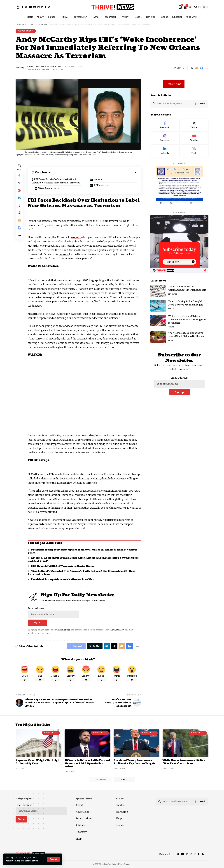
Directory (81, 832)
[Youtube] (194, 137)
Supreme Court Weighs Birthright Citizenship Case (38, 762)
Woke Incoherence (49, 188)
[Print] (201, 68)
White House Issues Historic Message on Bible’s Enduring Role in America (187, 319)
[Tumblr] (46, 7)
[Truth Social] (194, 150)
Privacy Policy (13, 861)
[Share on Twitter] (192, 68)
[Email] (197, 68)
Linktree (121, 805)
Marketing (122, 812)
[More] (206, 68)
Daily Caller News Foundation (45, 66)
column (64, 254)
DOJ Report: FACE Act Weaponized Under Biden (62, 566)
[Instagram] (38, 7)
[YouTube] (30, 7)
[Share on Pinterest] (19, 191)
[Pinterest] (35, 7)
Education (173, 293)
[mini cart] (181, 7)
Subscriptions (84, 819)
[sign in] (18, 7)
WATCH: (99, 180)
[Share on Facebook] (187, 68)
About (79, 805)
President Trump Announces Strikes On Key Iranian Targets (134, 762)
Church (172, 326)
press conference (41, 524)
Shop (79, 839)
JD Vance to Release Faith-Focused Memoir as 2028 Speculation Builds (87, 764)
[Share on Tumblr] (19, 206)
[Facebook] (23, 7)
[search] (190, 7)
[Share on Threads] (19, 213)
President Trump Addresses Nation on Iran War (62, 579)
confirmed (85, 440)
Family (171, 308)
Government (26, 31)
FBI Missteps (101, 185)
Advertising (83, 812)
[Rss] (49, 7)
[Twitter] (26, 7)
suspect (76, 237)
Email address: (53, 612)
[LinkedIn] (42, 7)
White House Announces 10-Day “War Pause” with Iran (184, 762)
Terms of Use (31, 861)
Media (171, 340)
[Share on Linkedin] (19, 198)
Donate (120, 825)
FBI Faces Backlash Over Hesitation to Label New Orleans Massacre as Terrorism (56, 181)
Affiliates (81, 825)
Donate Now (174, 83)
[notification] (185, 7)
